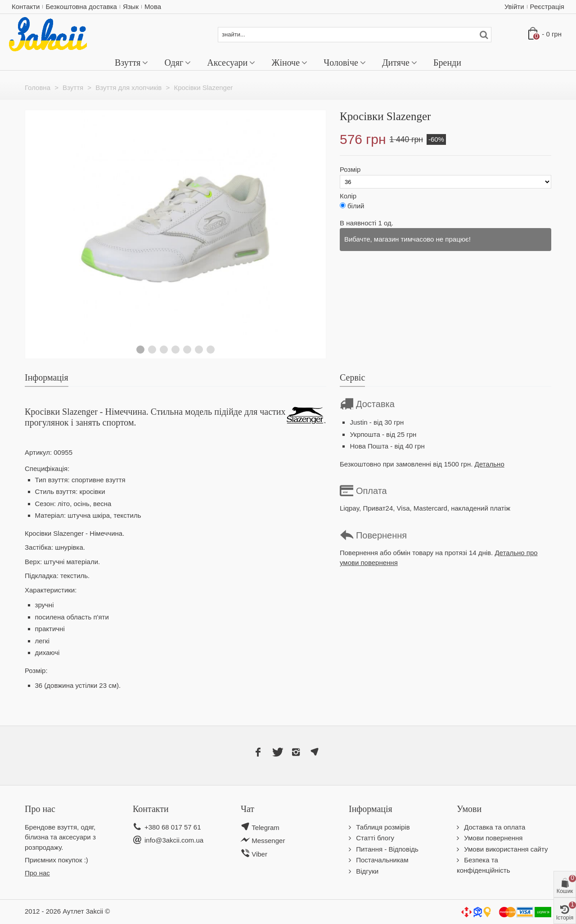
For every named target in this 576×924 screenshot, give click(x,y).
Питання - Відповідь (386, 849)
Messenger (268, 841)
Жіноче (286, 63)
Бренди (447, 63)
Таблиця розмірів (382, 827)
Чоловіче (341, 63)
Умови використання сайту (505, 849)
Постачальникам (381, 860)
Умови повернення (492, 838)
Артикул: (38, 452)
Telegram (265, 828)
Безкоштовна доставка (81, 7)
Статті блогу (374, 838)
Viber (259, 854)
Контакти (26, 7)
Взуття (128, 63)
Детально (490, 464)
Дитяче (396, 63)
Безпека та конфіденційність (484, 865)
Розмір (351, 169)
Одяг (174, 63)
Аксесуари (227, 63)
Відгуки (366, 871)
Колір (349, 196)
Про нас (37, 873)
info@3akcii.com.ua (174, 840)
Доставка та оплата (494, 827)
